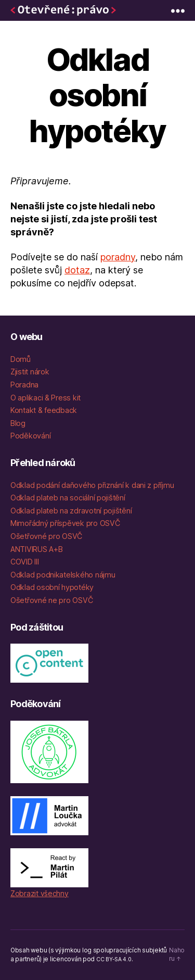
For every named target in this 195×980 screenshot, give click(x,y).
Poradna (24, 385)
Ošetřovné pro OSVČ (46, 536)
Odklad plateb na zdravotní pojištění (71, 511)
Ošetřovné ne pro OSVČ (51, 600)
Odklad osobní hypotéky (52, 587)
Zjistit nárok (30, 372)
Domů (21, 359)
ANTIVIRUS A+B (37, 549)
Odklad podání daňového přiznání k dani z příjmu (92, 485)
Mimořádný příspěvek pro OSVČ (65, 523)
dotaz (77, 270)
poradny (118, 257)
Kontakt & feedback (44, 410)
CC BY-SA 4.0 (114, 959)
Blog (18, 423)
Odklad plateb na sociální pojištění (68, 498)
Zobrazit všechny (40, 893)
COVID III (25, 562)
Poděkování (30, 436)
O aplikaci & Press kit (45, 398)
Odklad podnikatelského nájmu (63, 575)
